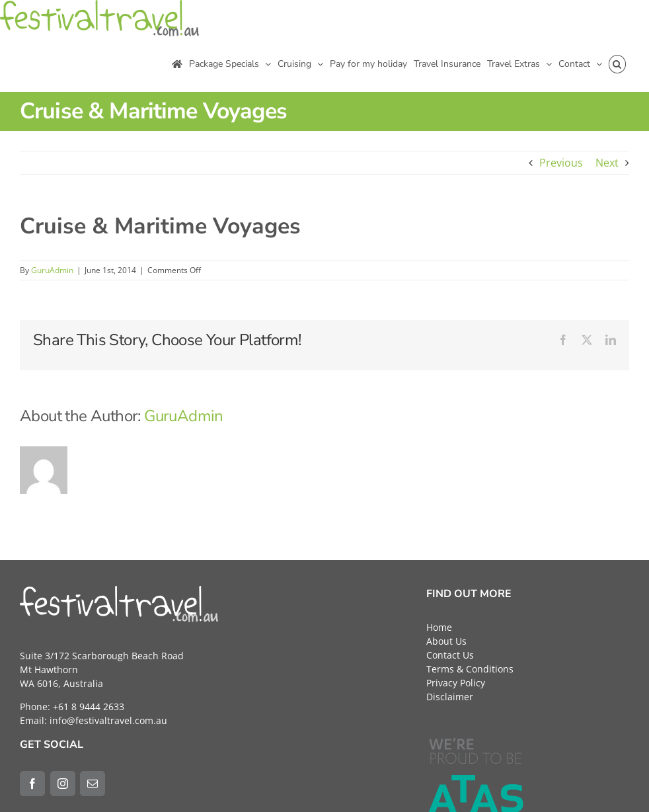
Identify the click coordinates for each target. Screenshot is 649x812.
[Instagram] (63, 784)
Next (607, 163)
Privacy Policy (456, 683)
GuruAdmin (52, 270)
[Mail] (93, 784)
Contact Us (450, 655)
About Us (446, 641)
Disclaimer (450, 697)
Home (439, 627)
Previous (561, 163)
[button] (617, 64)
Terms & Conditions (470, 669)
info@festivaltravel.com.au (108, 720)
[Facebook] (32, 784)
